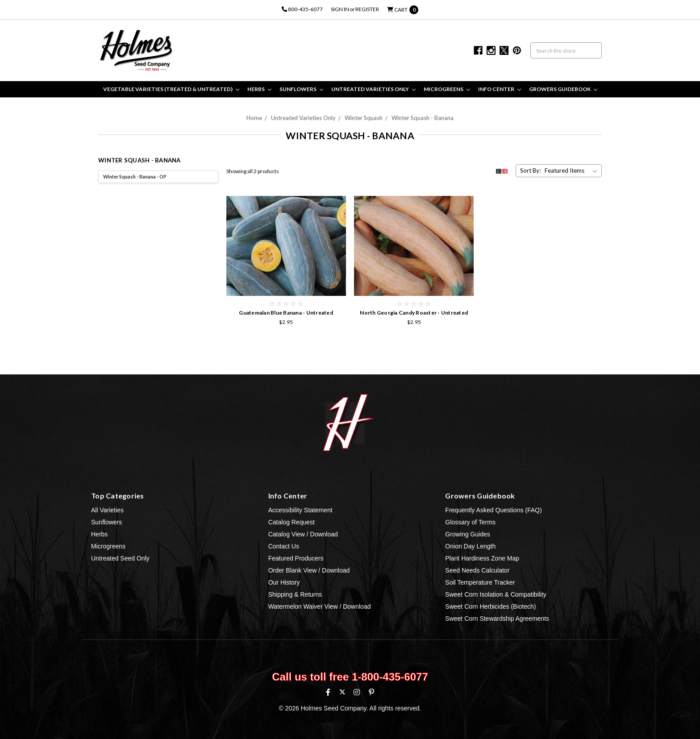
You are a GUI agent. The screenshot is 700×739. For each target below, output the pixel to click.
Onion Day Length (470, 546)
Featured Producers (296, 558)
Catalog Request (292, 522)
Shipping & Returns (295, 594)
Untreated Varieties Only (373, 89)
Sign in (340, 9)
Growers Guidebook (563, 89)
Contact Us (284, 546)
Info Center (500, 89)
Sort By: (530, 170)
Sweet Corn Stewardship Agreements (497, 619)
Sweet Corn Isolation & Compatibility (496, 594)
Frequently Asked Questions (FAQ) (493, 510)
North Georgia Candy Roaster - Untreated (414, 313)
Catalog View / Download (303, 534)
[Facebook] (328, 692)
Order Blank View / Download (309, 570)
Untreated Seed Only (120, 558)
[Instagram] (357, 692)
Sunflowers (301, 89)
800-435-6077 (302, 9)
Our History (284, 582)
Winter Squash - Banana (423, 118)
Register (367, 9)
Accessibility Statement (300, 510)
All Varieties (107, 510)
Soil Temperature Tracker (480, 582)
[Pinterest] (371, 692)
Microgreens (447, 89)
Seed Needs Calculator (477, 570)
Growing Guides (467, 534)
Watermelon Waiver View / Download (320, 606)
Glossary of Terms (470, 522)
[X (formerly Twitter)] (342, 692)
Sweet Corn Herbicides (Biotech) (490, 606)
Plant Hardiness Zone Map (482, 558)
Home (254, 118)
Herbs (259, 89)
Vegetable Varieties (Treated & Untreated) (171, 89)
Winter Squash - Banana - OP (135, 176)
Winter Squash (364, 118)
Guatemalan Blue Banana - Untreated (286, 313)
